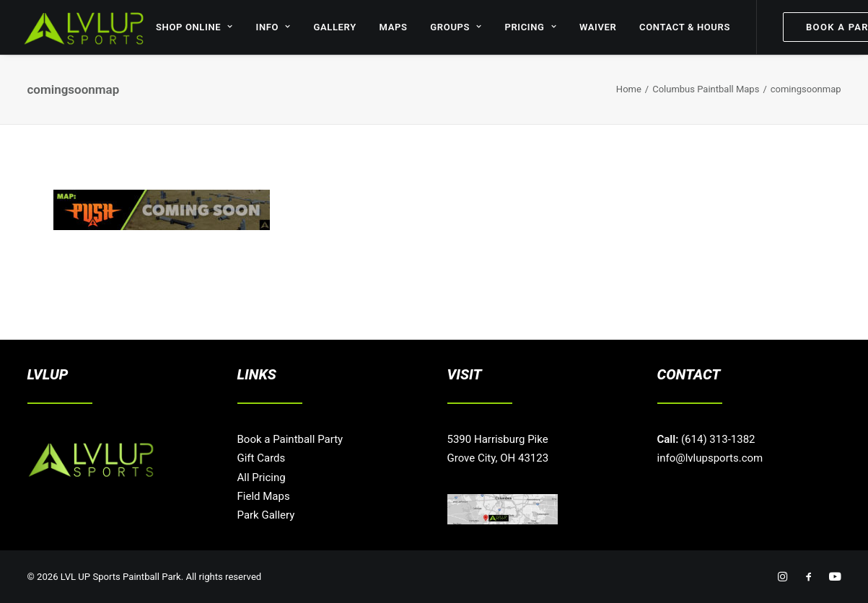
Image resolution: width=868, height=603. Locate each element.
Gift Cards (262, 458)
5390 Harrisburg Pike (498, 439)
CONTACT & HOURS (685, 27)
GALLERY (334, 27)
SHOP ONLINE (194, 27)
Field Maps (264, 496)
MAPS (394, 27)
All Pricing (262, 477)
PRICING (530, 27)
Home (629, 89)
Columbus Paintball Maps (706, 89)
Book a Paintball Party (290, 439)
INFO (273, 27)
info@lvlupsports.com (710, 458)
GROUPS (456, 27)
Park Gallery (266, 515)
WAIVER (598, 27)
